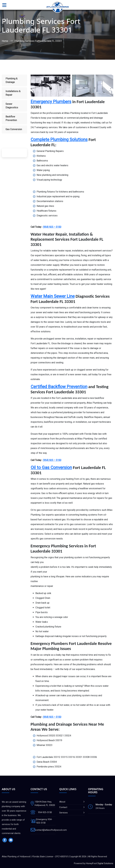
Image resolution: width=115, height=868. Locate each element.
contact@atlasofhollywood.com (51, 830)
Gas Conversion (14, 129)
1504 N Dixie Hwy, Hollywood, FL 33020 (45, 803)
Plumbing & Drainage (11, 80)
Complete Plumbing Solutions (59, 140)
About (62, 802)
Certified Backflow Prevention (59, 387)
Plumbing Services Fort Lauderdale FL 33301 (38, 41)
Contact (63, 807)
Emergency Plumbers (51, 102)
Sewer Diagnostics (12, 106)
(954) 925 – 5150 (52, 227)
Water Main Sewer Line (53, 296)
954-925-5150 (45, 812)
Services (63, 813)
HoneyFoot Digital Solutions (100, 863)
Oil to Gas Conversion (51, 467)
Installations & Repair (13, 93)
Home (5, 41)
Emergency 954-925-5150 (44, 821)
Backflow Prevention (11, 118)
